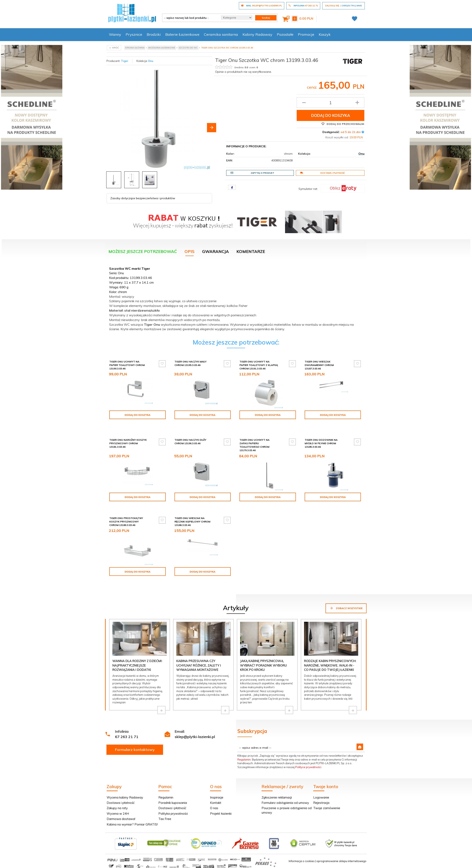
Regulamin (244, 759)
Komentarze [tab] (251, 251)
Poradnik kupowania (173, 803)
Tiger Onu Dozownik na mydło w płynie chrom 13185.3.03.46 (321, 443)
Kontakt (216, 803)
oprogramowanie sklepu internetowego (341, 861)
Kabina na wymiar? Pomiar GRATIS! (132, 824)
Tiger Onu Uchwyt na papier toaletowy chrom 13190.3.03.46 (127, 365)
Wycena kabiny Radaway (125, 797)
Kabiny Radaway (257, 34)
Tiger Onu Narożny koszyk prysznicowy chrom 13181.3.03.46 (128, 443)
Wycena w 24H (118, 814)
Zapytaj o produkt (252, 173)
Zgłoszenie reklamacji (277, 797)
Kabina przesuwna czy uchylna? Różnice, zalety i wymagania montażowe (199, 665)
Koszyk (325, 34)
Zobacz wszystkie (346, 608)
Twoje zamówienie (327, 808)
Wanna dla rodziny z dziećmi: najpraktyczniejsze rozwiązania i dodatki (137, 665)
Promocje (306, 34)
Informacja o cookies (302, 861)
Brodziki (154, 34)
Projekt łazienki (221, 814)
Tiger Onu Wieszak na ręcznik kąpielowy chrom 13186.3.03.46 (192, 522)
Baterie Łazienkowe (182, 34)
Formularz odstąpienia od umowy (285, 803)
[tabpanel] (236, 298)
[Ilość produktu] (331, 103)
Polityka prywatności (173, 814)
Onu (151, 61)
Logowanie (321, 797)
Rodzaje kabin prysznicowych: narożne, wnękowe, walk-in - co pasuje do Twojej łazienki (330, 665)
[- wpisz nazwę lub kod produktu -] (190, 18)
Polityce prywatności (308, 767)
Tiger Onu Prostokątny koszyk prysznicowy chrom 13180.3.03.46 (126, 522)
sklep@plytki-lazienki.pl (195, 737)
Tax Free (165, 819)
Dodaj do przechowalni (343, 124)
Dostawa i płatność (323, 173)
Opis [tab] (190, 251)
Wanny (115, 34)
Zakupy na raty (117, 808)
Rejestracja (321, 803)
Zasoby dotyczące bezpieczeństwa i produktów (143, 198)
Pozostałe (285, 34)
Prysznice (134, 34)
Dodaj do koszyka (331, 115)
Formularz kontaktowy (135, 750)
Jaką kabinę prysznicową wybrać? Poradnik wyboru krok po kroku (263, 665)
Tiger (125, 61)
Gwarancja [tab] (215, 251)
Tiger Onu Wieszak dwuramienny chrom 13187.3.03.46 (319, 365)
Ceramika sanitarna (221, 34)
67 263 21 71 (127, 737)
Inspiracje (217, 797)
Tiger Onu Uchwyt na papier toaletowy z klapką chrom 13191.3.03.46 (259, 365)
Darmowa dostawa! (121, 819)
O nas (214, 808)
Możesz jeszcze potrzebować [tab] (143, 251)
